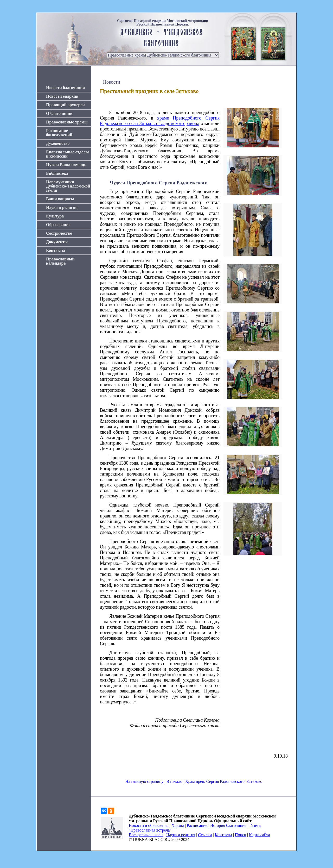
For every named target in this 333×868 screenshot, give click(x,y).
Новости (111, 82)
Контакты (56, 250)
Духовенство (58, 143)
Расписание (198, 825)
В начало (174, 781)
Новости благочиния (65, 88)
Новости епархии (62, 96)
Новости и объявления (149, 825)
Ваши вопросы (60, 199)
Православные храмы (67, 122)
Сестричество (59, 233)
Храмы (178, 825)
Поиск (241, 835)
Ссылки (205, 835)
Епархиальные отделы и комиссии (68, 154)
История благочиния (228, 825)
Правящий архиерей (65, 105)
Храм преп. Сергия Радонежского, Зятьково (224, 781)
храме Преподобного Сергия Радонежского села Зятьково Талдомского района (160, 121)
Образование (58, 225)
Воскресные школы (146, 835)
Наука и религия (62, 207)
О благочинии (59, 113)
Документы (57, 242)
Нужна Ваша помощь (66, 165)
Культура (55, 216)
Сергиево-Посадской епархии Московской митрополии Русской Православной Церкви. (163, 23)
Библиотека (57, 173)
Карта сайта (260, 835)
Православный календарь (60, 261)
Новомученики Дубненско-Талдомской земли (68, 186)
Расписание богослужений (59, 133)
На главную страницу (145, 781)
